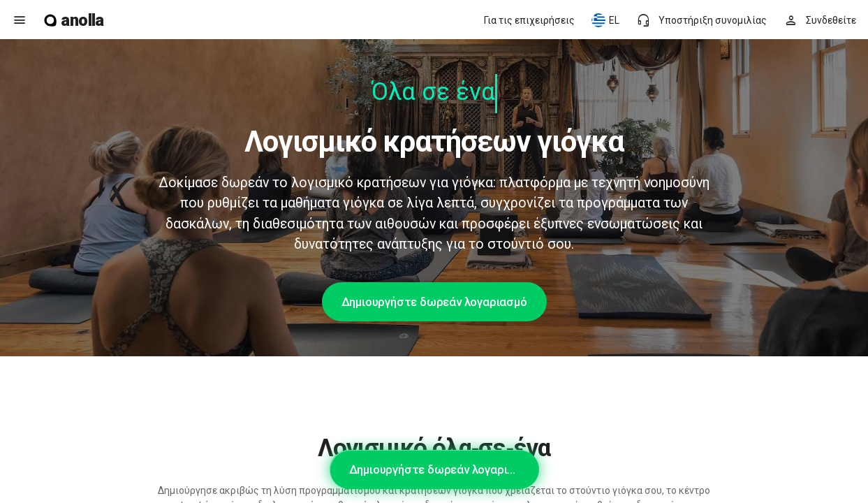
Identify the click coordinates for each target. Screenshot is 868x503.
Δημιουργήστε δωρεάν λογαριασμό (434, 302)
